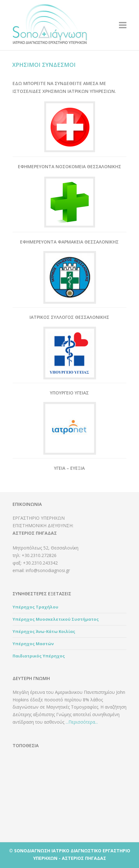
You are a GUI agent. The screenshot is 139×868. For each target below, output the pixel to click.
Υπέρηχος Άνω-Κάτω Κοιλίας (44, 631)
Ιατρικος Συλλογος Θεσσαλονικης (69, 317)
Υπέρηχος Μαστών (33, 644)
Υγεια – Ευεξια (69, 468)
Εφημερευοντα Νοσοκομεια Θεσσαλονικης (69, 166)
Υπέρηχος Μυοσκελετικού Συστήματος (56, 619)
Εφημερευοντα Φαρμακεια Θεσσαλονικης (69, 242)
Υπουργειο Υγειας (69, 393)
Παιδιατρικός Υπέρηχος (39, 656)
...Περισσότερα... (82, 722)
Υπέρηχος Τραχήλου (35, 607)
